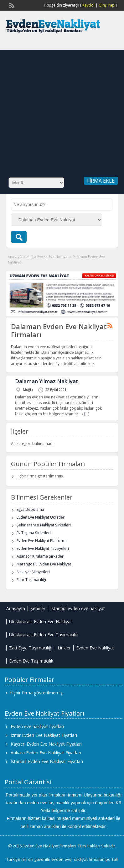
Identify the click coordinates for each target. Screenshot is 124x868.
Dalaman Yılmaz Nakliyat (47, 381)
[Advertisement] (59, 109)
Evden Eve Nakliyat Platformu (42, 541)
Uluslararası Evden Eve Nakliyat (41, 621)
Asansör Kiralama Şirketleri (41, 556)
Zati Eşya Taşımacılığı (31, 648)
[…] (87, 414)
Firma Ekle (101, 181)
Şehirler (38, 608)
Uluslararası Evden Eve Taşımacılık (44, 635)
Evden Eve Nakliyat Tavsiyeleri (43, 548)
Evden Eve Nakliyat (95, 648)
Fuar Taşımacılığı (31, 580)
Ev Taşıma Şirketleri (34, 533)
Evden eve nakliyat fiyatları (37, 726)
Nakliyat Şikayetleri (33, 572)
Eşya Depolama (30, 509)
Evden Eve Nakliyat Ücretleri (41, 517)
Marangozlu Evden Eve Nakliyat (44, 564)
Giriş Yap (107, 5)
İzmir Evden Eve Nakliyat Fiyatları (44, 735)
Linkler (64, 648)
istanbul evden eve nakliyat (78, 608)
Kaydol (88, 5)
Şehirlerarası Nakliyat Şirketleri (44, 525)
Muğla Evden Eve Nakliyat (47, 256)
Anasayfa (15, 256)
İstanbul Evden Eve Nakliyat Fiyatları (47, 761)
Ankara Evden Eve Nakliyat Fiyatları (46, 753)
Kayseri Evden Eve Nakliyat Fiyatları (46, 744)
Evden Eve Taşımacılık (31, 661)
